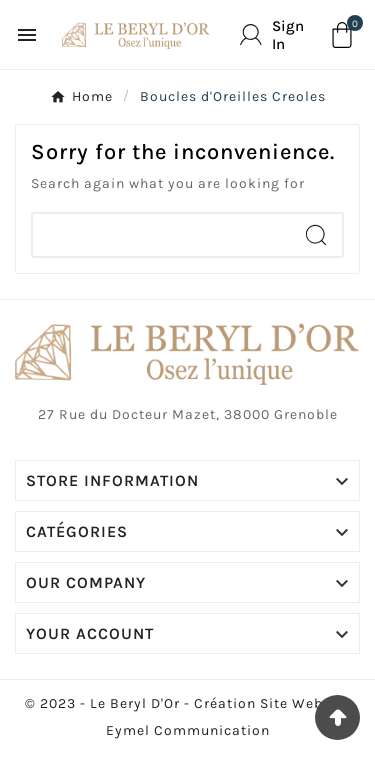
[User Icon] (277, 35)
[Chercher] (161, 235)
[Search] (316, 235)
